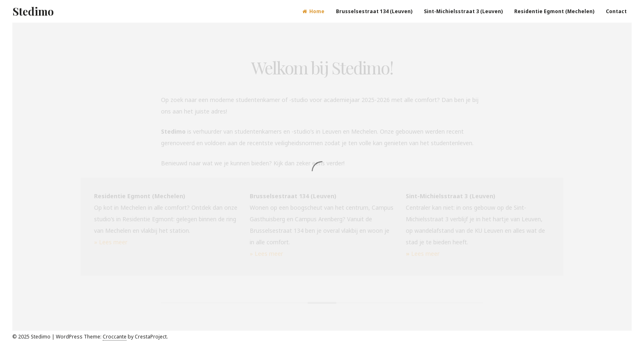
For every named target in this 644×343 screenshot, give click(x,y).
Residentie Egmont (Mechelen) (554, 11)
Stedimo (33, 11)
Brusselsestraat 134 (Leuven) (374, 11)
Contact (616, 11)
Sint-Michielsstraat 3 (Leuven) (463, 11)
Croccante (115, 337)
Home (313, 11)
